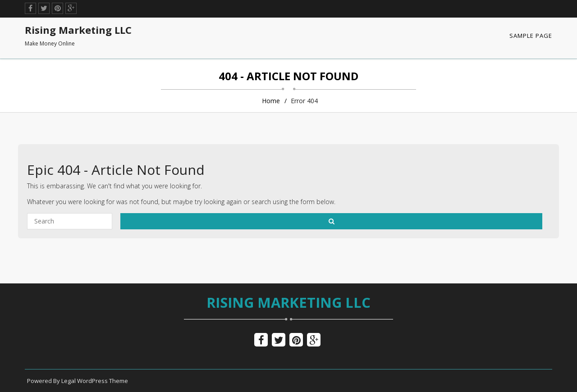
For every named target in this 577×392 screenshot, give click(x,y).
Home (271, 101)
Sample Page (531, 36)
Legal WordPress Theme (95, 381)
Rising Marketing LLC (288, 302)
